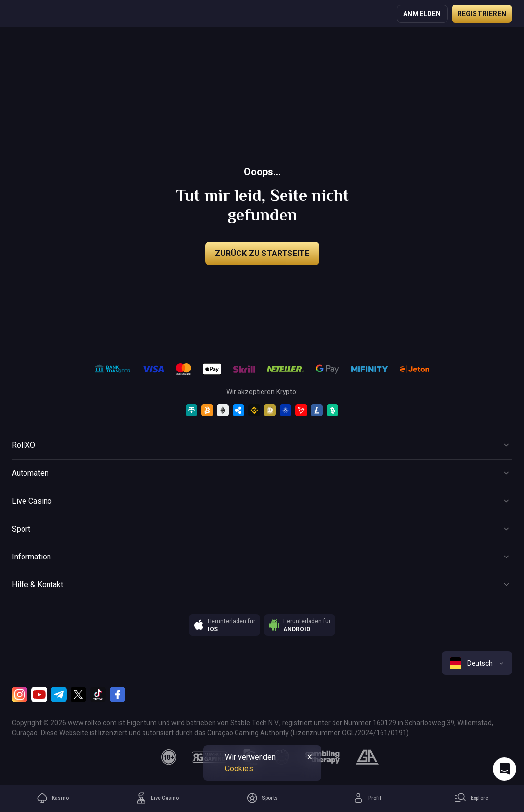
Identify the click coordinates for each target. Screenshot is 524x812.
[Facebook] (118, 695)
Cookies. (240, 769)
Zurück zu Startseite (262, 253)
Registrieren (482, 14)
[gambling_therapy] (322, 757)
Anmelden (422, 14)
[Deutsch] (477, 663)
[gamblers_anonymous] (367, 757)
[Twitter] (78, 695)
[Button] (262, 445)
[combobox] (477, 663)
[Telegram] (59, 695)
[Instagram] (20, 695)
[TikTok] (98, 695)
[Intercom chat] (504, 769)
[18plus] (169, 757)
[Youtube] (39, 695)
